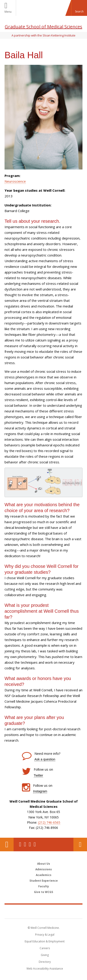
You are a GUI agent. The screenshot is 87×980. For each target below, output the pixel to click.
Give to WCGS (43, 892)
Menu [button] (8, 12)
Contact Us (80, 844)
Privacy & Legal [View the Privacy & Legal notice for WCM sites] (45, 935)
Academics (44, 875)
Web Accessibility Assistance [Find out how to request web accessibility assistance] (45, 969)
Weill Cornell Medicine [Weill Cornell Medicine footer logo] (43, 911)
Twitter (38, 775)
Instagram (40, 791)
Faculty (44, 886)
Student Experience (44, 881)
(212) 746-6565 (49, 822)
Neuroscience (15, 181)
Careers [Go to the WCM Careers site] (45, 948)
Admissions (44, 869)
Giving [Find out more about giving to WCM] (45, 955)
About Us (44, 864)
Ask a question (45, 759)
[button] (79, 8)
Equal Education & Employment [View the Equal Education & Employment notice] (45, 941)
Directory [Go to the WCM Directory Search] (45, 962)
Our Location (7, 844)
